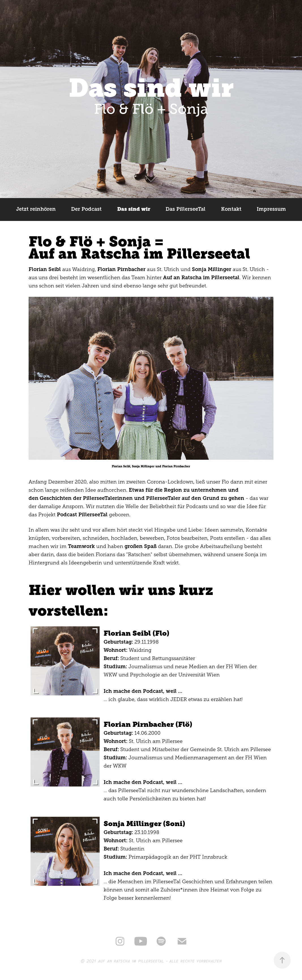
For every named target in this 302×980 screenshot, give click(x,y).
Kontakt (231, 209)
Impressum (271, 209)
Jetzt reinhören (36, 209)
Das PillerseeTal (186, 209)
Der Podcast (86, 209)
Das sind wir (134, 209)
